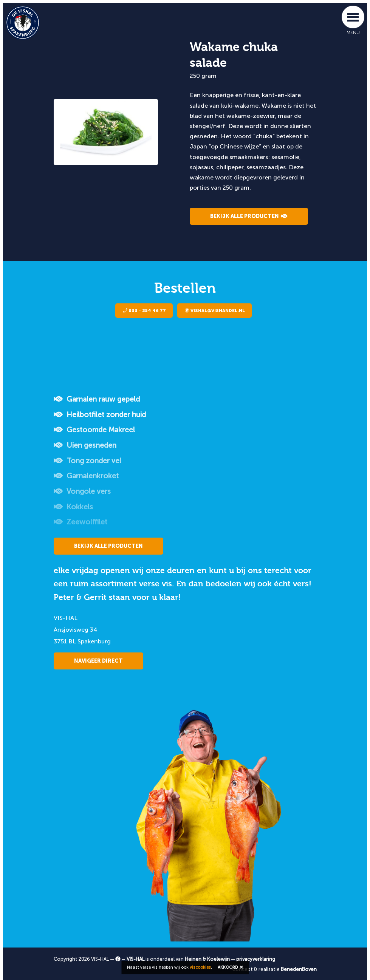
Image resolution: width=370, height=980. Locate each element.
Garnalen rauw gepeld (97, 399)
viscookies (200, 967)
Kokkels (73, 507)
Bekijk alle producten (249, 216)
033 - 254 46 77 (144, 311)
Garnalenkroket (86, 476)
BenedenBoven (299, 969)
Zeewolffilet (81, 522)
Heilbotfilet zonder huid (100, 415)
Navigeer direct (98, 661)
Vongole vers (82, 491)
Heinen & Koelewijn (207, 959)
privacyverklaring (256, 959)
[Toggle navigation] (353, 17)
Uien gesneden (85, 445)
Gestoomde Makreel (94, 430)
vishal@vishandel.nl (215, 311)
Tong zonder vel (87, 461)
